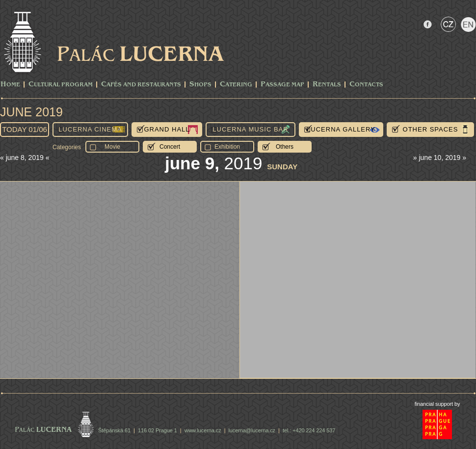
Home (10, 85)
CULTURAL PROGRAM (61, 85)
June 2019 (31, 112)
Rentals (327, 85)
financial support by (437, 404)
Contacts (366, 85)
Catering (236, 85)
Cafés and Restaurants (141, 85)
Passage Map (282, 85)
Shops (200, 85)
